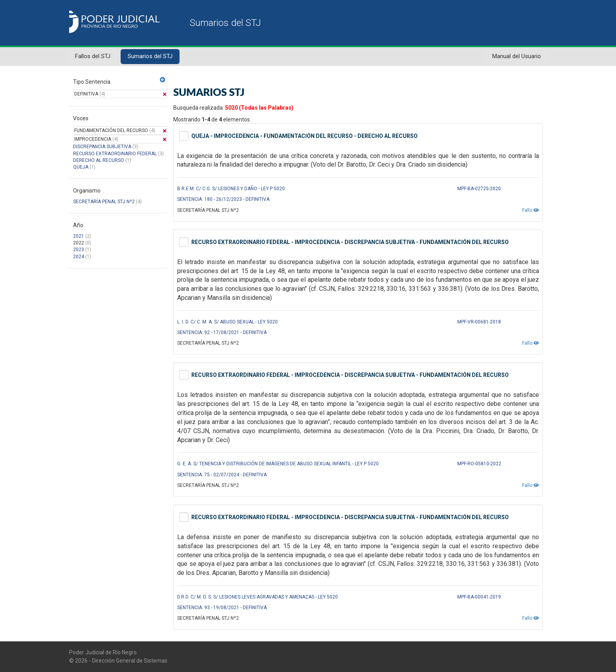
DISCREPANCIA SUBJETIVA (102, 147)
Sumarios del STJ (150, 56)
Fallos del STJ (93, 56)
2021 (79, 236)
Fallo (531, 210)
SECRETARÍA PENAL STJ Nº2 (104, 202)
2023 (79, 250)
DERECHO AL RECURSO (99, 160)
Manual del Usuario (517, 56)
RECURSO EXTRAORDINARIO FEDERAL (115, 154)
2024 (79, 257)
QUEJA (81, 167)
